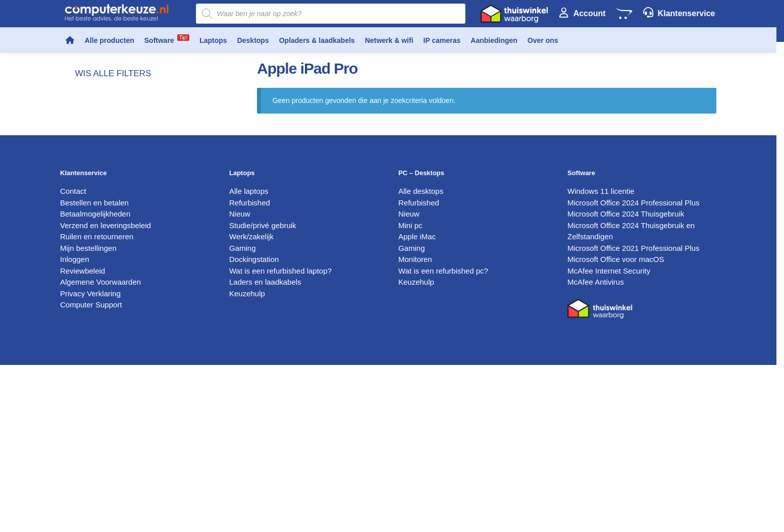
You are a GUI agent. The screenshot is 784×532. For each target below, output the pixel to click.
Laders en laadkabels (265, 282)
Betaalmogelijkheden (95, 214)
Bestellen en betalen (94, 203)
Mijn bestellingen (88, 248)
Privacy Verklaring (90, 294)
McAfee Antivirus (596, 282)
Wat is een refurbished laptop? (280, 271)
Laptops (213, 40)
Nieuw (240, 214)
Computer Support (91, 305)
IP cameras (442, 40)
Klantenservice (687, 13)
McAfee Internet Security (609, 271)
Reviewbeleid (83, 271)
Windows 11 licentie (601, 191)
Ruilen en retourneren (97, 236)
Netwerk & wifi (389, 40)
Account (590, 13)
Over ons (543, 40)
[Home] (70, 40)
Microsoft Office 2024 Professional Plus (634, 203)
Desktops (253, 40)
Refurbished (250, 203)
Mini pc (410, 225)
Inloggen (75, 259)
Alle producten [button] (110, 40)
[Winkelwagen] (624, 14)
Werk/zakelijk (251, 236)
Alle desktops (421, 191)
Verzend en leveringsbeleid (106, 225)
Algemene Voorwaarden (100, 282)
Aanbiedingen (494, 40)
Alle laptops (249, 191)
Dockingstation (254, 259)
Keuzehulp (247, 294)
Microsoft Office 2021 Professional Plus (634, 248)
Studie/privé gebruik (263, 225)
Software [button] (167, 39)
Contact (73, 191)
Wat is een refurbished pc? (443, 271)
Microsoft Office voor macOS (616, 259)
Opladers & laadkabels (317, 40)
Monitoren (415, 259)
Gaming (243, 248)
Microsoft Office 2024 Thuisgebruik (626, 214)
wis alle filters (113, 73)
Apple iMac (417, 236)
